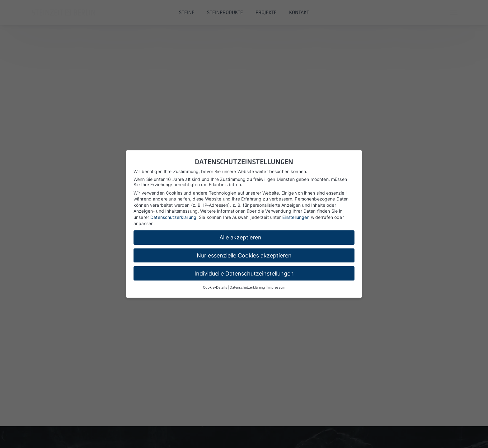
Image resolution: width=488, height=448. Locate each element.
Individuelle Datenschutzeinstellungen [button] (244, 274)
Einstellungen (296, 217)
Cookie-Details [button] (215, 288)
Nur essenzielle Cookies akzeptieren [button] (244, 255)
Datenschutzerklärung (173, 217)
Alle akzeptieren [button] (240, 237)
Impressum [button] (276, 288)
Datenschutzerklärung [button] (247, 288)
